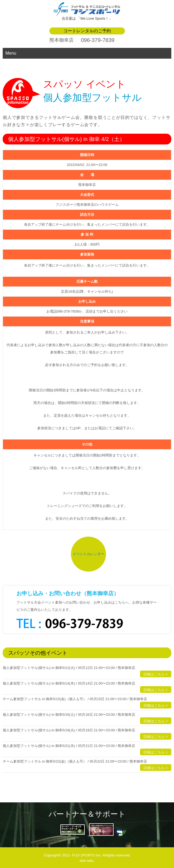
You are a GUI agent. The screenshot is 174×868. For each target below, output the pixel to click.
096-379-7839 (98, 40)
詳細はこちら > (156, 674)
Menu (11, 53)
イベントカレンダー (88, 554)
